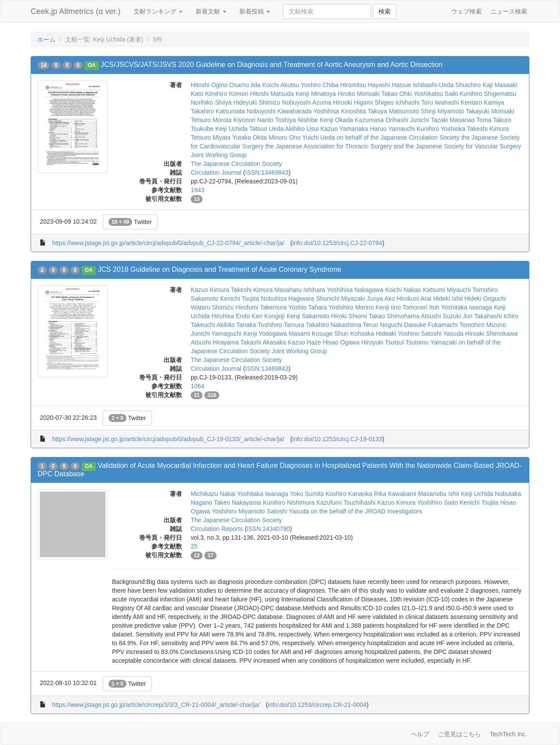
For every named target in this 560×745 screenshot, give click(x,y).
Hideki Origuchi (485, 299)
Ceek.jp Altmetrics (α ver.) (75, 11)
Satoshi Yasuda (442, 334)
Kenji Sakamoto (308, 316)
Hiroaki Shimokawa (491, 334)
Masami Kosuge (311, 334)
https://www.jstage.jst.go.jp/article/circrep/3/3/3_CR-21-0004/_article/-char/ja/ (156, 705)
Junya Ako (381, 299)
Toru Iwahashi (440, 102)
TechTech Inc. (508, 734)
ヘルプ (420, 734)
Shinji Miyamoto (443, 111)
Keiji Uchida (231, 129)
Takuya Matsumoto (393, 111)
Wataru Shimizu (212, 307)
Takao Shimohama (394, 316)
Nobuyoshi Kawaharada (279, 111)
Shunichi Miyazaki (340, 299)
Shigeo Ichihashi (397, 102)
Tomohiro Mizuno (483, 325)
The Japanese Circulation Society (236, 164)
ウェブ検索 (466, 11)
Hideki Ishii (448, 299)
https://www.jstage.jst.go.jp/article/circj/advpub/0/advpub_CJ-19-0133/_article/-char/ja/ (168, 439)
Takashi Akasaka (263, 342)
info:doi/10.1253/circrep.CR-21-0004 (317, 705)
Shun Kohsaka (354, 334)
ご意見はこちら (459, 734)
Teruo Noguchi (382, 325)
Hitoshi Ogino (209, 85)
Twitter (130, 222)
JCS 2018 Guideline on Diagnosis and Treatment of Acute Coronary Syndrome (219, 269)
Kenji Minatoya (316, 94)
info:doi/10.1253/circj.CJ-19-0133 (337, 439)
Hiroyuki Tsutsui (383, 342)
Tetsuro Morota (211, 120)
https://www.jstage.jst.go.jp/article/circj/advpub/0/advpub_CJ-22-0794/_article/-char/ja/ (168, 243)
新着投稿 (255, 11)
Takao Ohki (397, 94)
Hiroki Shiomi (349, 316)
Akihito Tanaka (236, 325)
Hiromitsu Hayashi (365, 85)
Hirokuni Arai (414, 299)
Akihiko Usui (302, 129)
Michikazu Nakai (213, 494)
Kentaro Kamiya (483, 102)
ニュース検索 (509, 11)
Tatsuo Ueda (267, 129)
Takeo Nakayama (238, 503)
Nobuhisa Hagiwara (287, 299)
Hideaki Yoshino (398, 334)
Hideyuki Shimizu (257, 102)
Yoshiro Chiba (320, 85)
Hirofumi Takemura (261, 307)
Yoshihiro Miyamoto (238, 511)
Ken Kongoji (268, 316)
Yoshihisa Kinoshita (340, 111)
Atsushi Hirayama (215, 342)
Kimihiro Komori (227, 94)
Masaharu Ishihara (300, 290)
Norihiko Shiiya (211, 102)
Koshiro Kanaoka (349, 494)
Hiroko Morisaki (358, 94)
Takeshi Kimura (488, 129)
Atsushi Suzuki (441, 316)
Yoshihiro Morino (351, 307)
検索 (385, 11)
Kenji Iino (388, 307)
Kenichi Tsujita (240, 299)
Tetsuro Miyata (211, 137)
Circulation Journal (216, 172)
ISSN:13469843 (267, 172)
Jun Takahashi (482, 316)
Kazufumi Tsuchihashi (346, 503)
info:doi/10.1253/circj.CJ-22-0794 (337, 243)
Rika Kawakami (395, 494)
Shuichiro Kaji (474, 85)
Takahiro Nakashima (334, 325)
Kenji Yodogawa (265, 334)
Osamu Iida (245, 85)
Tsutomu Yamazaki (431, 342)
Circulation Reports (217, 529)
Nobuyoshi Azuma (307, 102)
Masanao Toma (471, 120)
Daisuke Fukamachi (431, 325)
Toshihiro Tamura (281, 325)
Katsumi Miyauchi (447, 290)
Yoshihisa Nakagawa (355, 290)
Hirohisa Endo (231, 316)
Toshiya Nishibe (297, 120)
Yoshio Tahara (308, 307)
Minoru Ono (285, 137)
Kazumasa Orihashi (381, 120)
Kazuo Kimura (210, 290)
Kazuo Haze (304, 342)
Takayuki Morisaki (490, 111)
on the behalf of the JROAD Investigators (366, 511)
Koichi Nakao (403, 290)
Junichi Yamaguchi (216, 334)
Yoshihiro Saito (438, 503)
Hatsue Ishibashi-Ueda (423, 85)
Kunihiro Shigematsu (488, 94)
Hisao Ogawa (341, 342)
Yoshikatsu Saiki (436, 94)
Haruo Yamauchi (392, 129)
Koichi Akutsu (280, 85)
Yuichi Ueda (319, 137)
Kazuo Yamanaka (344, 129)
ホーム (46, 39)
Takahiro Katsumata (218, 111)
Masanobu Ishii (438, 494)
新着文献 (211, 11)
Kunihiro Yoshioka (441, 129)
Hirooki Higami (353, 102)
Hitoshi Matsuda (272, 94)
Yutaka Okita (250, 137)
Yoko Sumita (307, 494)
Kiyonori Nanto (253, 120)
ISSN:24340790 (268, 529)
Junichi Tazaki (429, 120)
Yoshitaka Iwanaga (467, 307)
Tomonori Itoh (421, 307)
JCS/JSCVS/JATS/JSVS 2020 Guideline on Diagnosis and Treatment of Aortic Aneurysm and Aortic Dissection (271, 65)
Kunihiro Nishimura (289, 503)
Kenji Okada (336, 120)
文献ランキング (158, 11)
